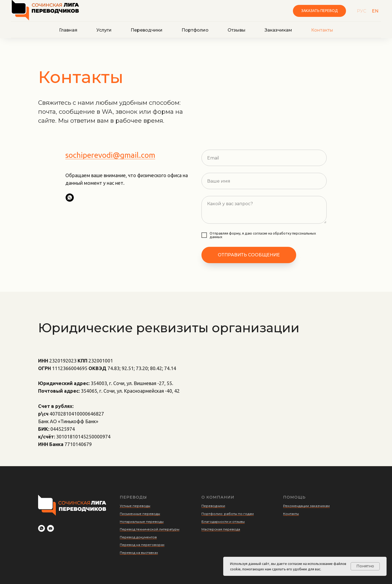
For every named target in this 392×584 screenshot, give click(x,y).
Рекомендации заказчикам (306, 506)
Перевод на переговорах (142, 545)
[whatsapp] (70, 198)
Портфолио (195, 30)
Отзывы (237, 30)
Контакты (322, 30)
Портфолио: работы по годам (228, 514)
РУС (362, 11)
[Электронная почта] (50, 528)
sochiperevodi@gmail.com (110, 155)
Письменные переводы (140, 514)
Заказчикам (278, 30)
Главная (68, 30)
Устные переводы (135, 506)
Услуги (104, 30)
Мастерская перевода (221, 529)
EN (375, 11)
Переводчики (147, 30)
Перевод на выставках (139, 553)
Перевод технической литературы (150, 529)
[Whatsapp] (42, 528)
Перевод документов (138, 537)
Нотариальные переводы (142, 522)
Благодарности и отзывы (223, 522)
